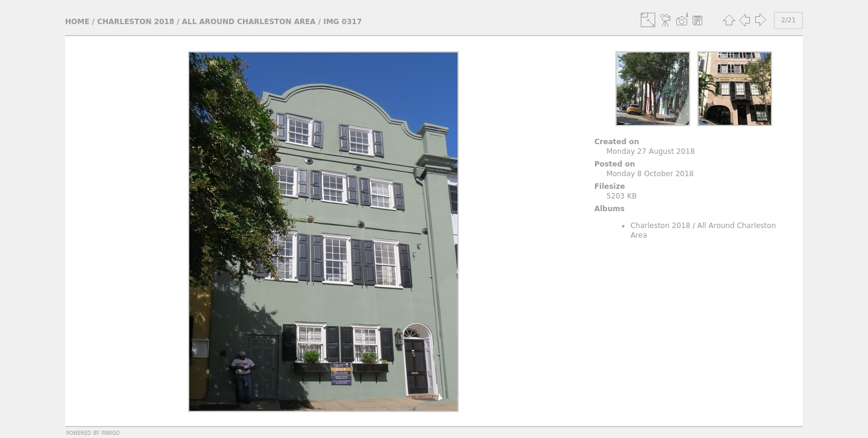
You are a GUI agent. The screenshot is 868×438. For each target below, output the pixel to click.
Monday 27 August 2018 (651, 151)
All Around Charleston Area (249, 22)
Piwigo (110, 433)
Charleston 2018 (136, 22)
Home (77, 22)
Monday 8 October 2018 (650, 174)
